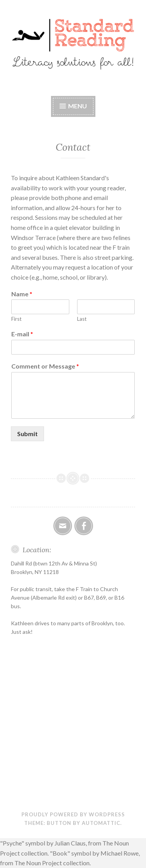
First (16, 319)
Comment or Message (45, 366)
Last (82, 319)
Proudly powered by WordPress (73, 814)
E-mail (22, 334)
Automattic (101, 823)
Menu (77, 106)
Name (22, 294)
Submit (27, 434)
